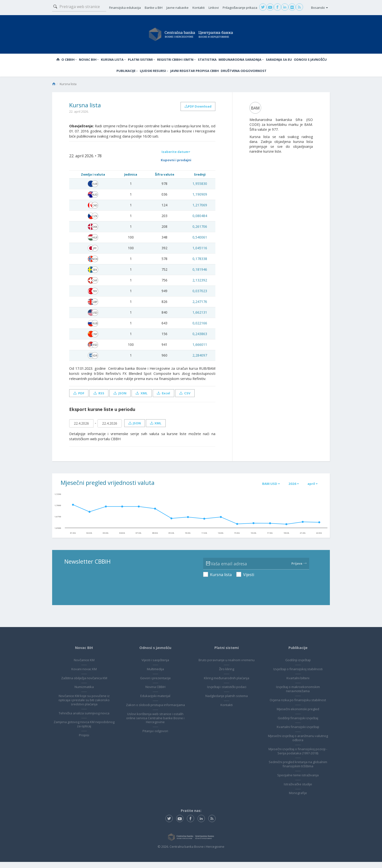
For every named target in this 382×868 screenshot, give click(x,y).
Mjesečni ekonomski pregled (298, 715)
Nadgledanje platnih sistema (227, 702)
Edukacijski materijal (155, 702)
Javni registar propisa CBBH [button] (195, 73)
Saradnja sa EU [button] (279, 60)
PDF (79, 398)
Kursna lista (221, 580)
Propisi (84, 741)
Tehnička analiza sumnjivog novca (84, 719)
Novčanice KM (84, 666)
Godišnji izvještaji (298, 666)
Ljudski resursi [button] (154, 73)
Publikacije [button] (127, 73)
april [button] (312, 489)
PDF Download (197, 110)
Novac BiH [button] (89, 60)
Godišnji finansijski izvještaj (298, 724)
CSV (188, 398)
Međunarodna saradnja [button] (241, 60)
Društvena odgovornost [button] (244, 73)
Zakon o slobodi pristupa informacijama (155, 713)
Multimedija (155, 675)
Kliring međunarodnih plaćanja (227, 684)
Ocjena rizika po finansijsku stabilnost (298, 706)
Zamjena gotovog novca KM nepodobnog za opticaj (84, 730)
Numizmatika (84, 693)
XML (144, 398)
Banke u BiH (154, 8)
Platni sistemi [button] (142, 60)
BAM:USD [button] (267, 489)
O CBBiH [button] (69, 60)
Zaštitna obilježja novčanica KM (84, 684)
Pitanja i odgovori (155, 741)
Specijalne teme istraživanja (298, 781)
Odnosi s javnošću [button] (310, 60)
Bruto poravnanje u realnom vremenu (227, 666)
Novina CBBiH (155, 693)
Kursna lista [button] (113, 60)
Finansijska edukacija (125, 8)
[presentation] (240, 593)
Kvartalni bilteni (298, 684)
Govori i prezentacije (155, 684)
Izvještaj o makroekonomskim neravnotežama (298, 695)
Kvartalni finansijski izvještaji (298, 733)
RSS (100, 398)
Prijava (299, 569)
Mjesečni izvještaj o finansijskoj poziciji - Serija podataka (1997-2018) (298, 757)
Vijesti (249, 580)
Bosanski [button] (320, 8)
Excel (166, 398)
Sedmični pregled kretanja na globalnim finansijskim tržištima (298, 770)
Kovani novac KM (84, 675)
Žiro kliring (227, 675)
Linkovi (214, 8)
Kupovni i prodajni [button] (175, 165)
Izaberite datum (175, 155)
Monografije (298, 799)
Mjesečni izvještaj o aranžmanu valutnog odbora (298, 744)
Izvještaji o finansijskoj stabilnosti (298, 675)
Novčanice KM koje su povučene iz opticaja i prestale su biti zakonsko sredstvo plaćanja (84, 706)
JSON (121, 398)
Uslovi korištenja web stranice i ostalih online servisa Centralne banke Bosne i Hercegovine (155, 728)
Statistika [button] (207, 60)
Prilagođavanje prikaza (240, 8)
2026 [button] (291, 489)
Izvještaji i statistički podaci (227, 693)
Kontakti (199, 8)
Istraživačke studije (298, 790)
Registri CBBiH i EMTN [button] (177, 60)
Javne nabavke (177, 8)
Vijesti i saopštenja (155, 666)
